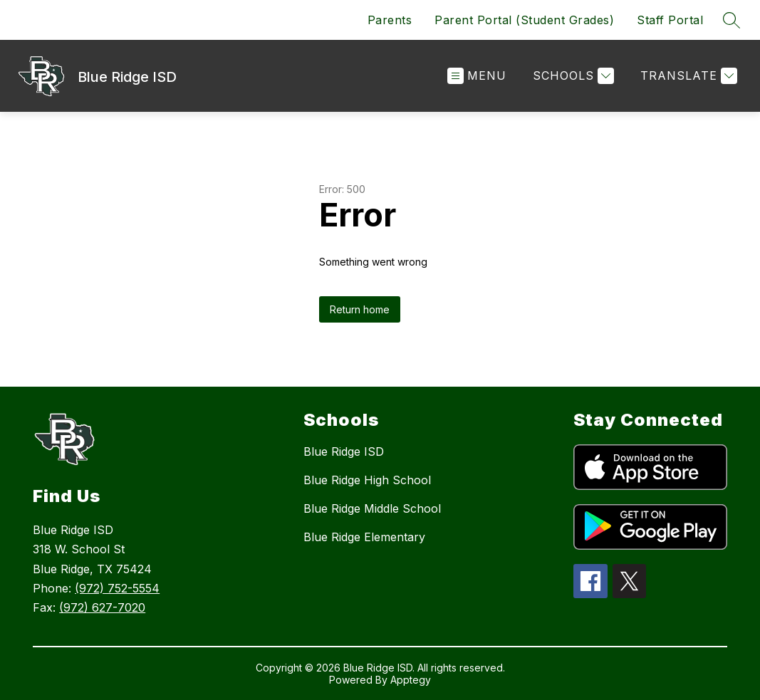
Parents (390, 20)
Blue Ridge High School (367, 480)
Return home (360, 309)
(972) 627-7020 (102, 607)
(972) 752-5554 (117, 588)
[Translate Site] (687, 76)
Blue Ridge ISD (344, 451)
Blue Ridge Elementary (364, 537)
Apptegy (411, 680)
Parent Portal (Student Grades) (524, 20)
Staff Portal (670, 20)
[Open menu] (477, 76)
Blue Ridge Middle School (372, 508)
